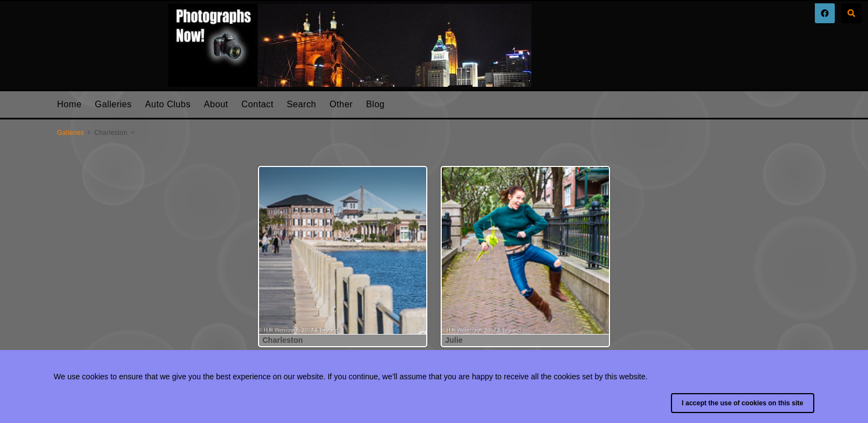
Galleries (113, 104)
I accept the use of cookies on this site (743, 403)
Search (301, 104)
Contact (257, 104)
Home (69, 104)
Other (341, 104)
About (216, 104)
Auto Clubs (168, 104)
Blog (375, 104)
